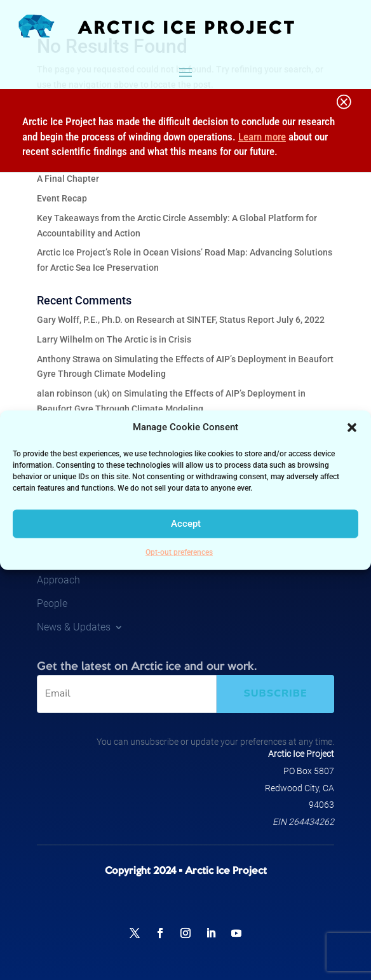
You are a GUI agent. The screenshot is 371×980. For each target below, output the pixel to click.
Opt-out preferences (179, 552)
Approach (58, 580)
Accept (186, 524)
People (52, 603)
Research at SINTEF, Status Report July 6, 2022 (231, 320)
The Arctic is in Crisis (149, 339)
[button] (352, 428)
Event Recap (62, 198)
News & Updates (74, 627)
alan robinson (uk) (73, 393)
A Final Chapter (68, 179)
